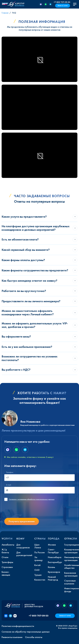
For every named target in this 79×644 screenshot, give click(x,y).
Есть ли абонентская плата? (20, 239)
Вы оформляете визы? (16, 337)
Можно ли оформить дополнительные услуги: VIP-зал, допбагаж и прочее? (35, 325)
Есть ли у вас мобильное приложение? (27, 347)
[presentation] (25, 510)
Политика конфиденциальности (18, 626)
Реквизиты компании (12, 637)
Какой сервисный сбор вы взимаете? (26, 250)
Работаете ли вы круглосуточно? (24, 291)
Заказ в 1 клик (63, 6)
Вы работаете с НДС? (16, 370)
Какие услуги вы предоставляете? (24, 217)
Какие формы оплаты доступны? (23, 260)
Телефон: (10, 472)
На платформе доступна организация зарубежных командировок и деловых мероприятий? (36, 228)
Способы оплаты (34, 637)
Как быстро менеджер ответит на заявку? (29, 281)
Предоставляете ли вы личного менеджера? (31, 301)
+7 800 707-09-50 (62, 2)
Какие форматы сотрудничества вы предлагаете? (35, 270)
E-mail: (9, 485)
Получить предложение (22, 521)
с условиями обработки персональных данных (32, 499)
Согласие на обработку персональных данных (26, 632)
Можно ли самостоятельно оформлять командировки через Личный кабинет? (28, 313)
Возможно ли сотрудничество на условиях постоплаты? (30, 358)
